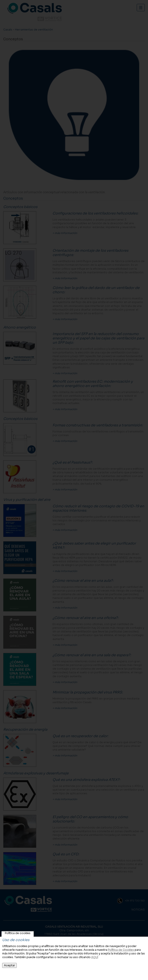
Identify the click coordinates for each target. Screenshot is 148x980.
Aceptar (9, 965)
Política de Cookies (121, 950)
